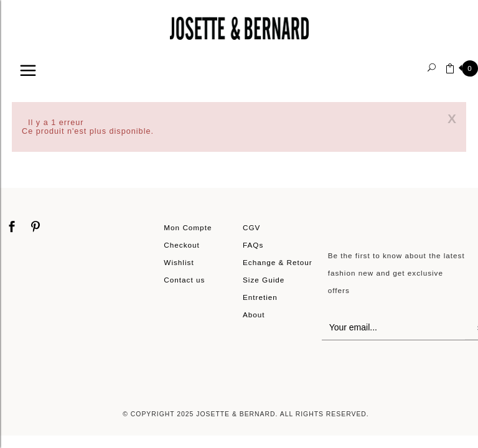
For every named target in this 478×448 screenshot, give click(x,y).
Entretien (260, 297)
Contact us (184, 280)
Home (26, 91)
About (254, 315)
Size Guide (264, 280)
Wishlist (179, 262)
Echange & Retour (278, 262)
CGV (251, 227)
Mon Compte (188, 227)
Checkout (182, 245)
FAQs (253, 245)
